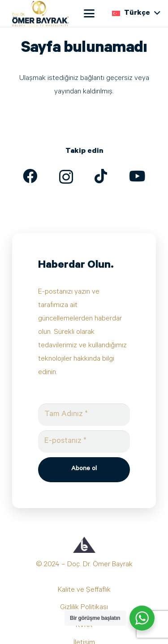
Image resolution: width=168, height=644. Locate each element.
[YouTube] (137, 176)
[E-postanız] (84, 442)
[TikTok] (101, 176)
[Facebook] (30, 176)
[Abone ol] (84, 470)
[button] (89, 13)
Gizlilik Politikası (84, 608)
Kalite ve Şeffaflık (84, 590)
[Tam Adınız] (84, 415)
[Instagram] (66, 177)
